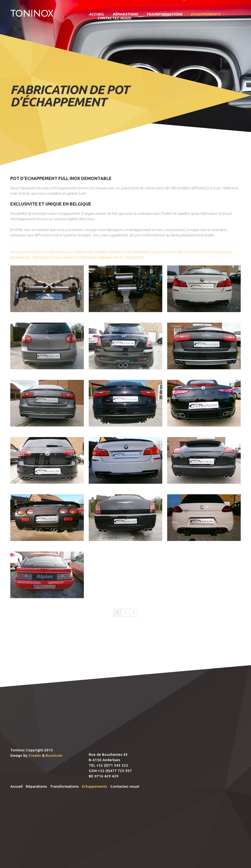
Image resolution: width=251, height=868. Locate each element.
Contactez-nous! (114, 18)
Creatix (35, 755)
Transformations (164, 14)
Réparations (125, 14)
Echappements (206, 14)
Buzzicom (54, 755)
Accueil (96, 14)
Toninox (31, 14)
